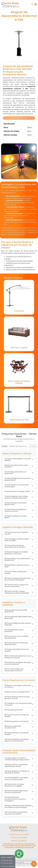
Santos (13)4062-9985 (24, 846)
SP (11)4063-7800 (8, 844)
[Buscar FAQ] (19, 447)
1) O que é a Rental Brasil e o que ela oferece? (18, 460)
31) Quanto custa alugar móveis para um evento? (18, 687)
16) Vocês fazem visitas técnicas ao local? (17, 566)
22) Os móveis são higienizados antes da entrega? (18, 618)
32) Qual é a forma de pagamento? (17, 692)
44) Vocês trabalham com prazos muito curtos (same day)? (16, 779)
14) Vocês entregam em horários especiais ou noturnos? (16, 553)
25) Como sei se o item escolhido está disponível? (16, 637)
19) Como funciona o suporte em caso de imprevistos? (16, 586)
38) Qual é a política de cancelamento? (13, 727)
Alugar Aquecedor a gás (19, 118)
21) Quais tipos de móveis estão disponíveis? (16, 611)
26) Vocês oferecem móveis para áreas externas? (16, 644)
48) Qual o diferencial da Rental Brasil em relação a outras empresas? (18, 807)
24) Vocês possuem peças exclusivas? (14, 631)
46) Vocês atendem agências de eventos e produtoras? (16, 792)
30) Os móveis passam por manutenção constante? (14, 670)
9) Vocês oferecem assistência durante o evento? (15, 511)
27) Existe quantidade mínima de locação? (17, 651)
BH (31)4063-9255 (18, 848)
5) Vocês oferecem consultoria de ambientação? (17, 486)
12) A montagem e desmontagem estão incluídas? (17, 540)
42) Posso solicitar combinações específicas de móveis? (16, 766)
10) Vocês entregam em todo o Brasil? (16, 517)
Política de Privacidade (19, 838)
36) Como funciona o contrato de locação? (16, 716)
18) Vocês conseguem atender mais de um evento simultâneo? (17, 579)
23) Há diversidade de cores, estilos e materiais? (18, 624)
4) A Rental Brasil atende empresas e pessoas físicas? (18, 480)
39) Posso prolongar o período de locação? (16, 734)
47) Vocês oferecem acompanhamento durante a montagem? (15, 799)
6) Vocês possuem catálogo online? (17, 492)
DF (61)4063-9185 (29, 848)
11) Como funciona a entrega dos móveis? (16, 534)
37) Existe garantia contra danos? (16, 722)
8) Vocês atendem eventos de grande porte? (15, 504)
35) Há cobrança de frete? (14, 710)
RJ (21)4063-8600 (29, 844)
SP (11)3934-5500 (19, 844)
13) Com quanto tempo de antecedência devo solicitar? (15, 547)
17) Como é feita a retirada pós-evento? (16, 573)
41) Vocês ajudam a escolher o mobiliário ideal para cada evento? (17, 759)
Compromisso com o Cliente (19, 835)
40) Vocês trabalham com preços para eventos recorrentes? (16, 741)
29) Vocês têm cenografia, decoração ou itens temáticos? (18, 664)
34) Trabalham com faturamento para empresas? (18, 705)
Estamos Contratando (19, 841)
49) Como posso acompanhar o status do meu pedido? (16, 813)
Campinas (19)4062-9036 (10, 846)
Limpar (33, 447)
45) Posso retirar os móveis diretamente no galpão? (14, 785)
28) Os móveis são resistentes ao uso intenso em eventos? (18, 657)
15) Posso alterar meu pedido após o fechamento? (17, 560)
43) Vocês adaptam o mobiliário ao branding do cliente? (17, 772)
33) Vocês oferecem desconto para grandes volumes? (17, 698)
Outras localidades (8, 866)
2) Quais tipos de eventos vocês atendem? (16, 466)
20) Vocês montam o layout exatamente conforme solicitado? (17, 592)
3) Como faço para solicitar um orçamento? (15, 473)
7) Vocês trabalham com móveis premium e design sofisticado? (16, 498)
